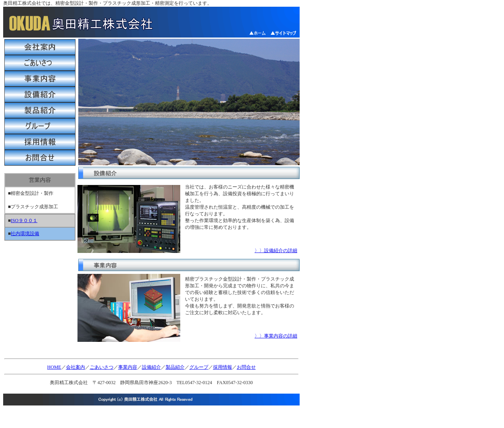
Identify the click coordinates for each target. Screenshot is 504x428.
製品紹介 (175, 367)
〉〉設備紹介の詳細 (276, 251)
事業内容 (128, 367)
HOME (54, 367)
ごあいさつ (102, 367)
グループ (199, 367)
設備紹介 (151, 367)
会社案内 (76, 367)
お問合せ (246, 367)
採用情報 (223, 367)
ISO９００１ (24, 221)
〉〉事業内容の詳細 (276, 336)
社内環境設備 (25, 234)
